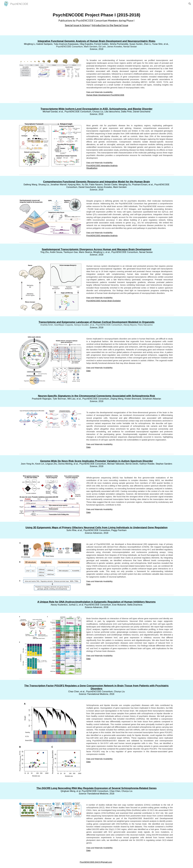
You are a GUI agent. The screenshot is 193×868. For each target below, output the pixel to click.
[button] (190, 4)
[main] (96, 20)
